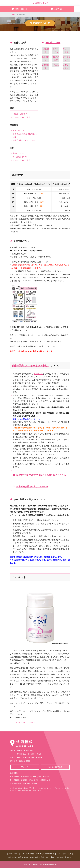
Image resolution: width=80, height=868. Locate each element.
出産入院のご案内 (15, 857)
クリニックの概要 (27, 854)
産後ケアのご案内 (47, 857)
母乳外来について (20, 157)
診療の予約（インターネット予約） (31, 366)
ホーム (14, 15)
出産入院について (20, 130)
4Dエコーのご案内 (20, 114)
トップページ (14, 854)
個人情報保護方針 (63, 857)
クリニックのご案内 (64, 854)
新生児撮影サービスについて (24, 140)
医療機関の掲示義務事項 (45, 854)
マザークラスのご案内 (22, 117)
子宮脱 (56, 65)
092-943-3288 (19, 9)
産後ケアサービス (20, 153)
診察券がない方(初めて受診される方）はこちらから (41, 475)
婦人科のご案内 (53, 43)
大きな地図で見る (55, 767)
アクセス (25, 767)
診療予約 (57, 9)
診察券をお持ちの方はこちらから (32, 487)
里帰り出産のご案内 (31, 857)
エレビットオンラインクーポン (22, 722)
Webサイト (38, 374)
